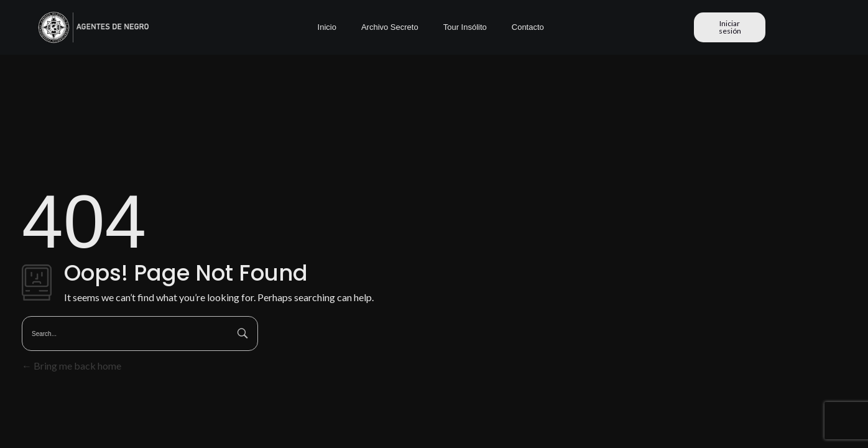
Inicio (327, 27)
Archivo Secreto (390, 27)
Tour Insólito (465, 27)
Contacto (528, 27)
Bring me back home (72, 366)
